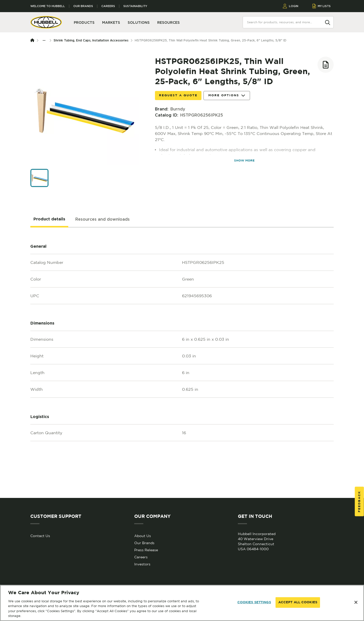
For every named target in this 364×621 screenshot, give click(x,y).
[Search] (328, 22)
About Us (143, 536)
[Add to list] (326, 65)
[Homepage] (33, 40)
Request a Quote (178, 95)
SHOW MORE (244, 161)
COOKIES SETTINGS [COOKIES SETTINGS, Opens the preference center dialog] (254, 602)
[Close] (356, 602)
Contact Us (40, 536)
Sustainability (135, 6)
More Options (227, 96)
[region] (182, 603)
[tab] (49, 219)
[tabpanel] (182, 363)
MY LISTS (322, 6)
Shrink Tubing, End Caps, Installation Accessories (91, 40)
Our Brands (83, 6)
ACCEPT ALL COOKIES (298, 602)
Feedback (359, 501)
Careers (108, 6)
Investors (142, 564)
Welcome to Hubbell (48, 6)
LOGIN (291, 6)
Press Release (146, 550)
